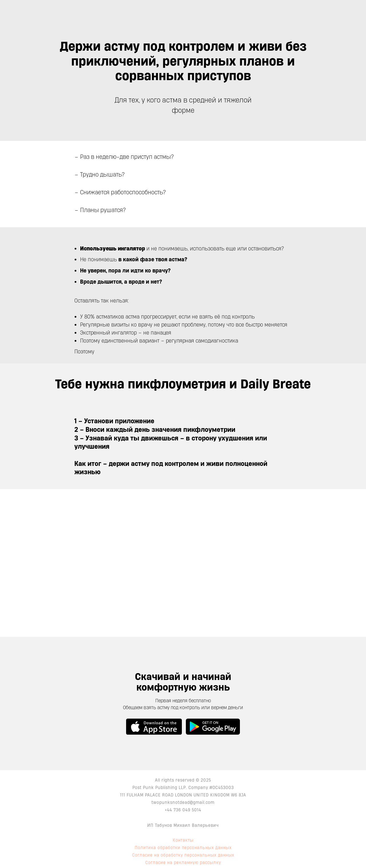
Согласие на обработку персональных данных (183, 855)
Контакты (183, 840)
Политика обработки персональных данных (183, 848)
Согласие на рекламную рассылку (183, 862)
